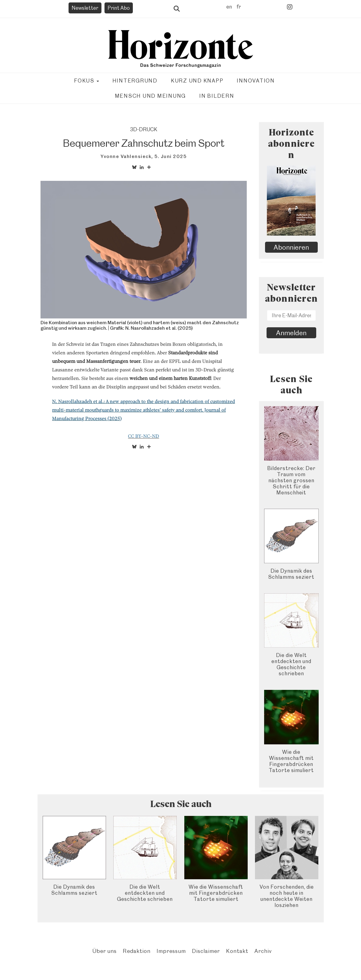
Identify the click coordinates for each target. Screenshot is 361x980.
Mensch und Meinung (150, 96)
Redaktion (137, 951)
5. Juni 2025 (170, 156)
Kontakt (237, 951)
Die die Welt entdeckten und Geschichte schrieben (291, 664)
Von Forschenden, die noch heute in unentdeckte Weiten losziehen (287, 896)
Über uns (104, 951)
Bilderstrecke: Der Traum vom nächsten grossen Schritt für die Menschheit (291, 480)
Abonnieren (291, 247)
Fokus (87, 81)
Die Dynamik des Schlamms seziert (291, 574)
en (229, 7)
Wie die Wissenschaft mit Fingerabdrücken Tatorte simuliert (291, 761)
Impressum (171, 951)
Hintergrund (135, 81)
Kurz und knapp (197, 81)
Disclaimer (206, 951)
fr (239, 7)
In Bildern (217, 96)
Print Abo (119, 8)
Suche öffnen (177, 9)
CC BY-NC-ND (143, 436)
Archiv (263, 951)
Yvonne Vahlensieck (126, 156)
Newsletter (85, 8)
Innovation (256, 81)
